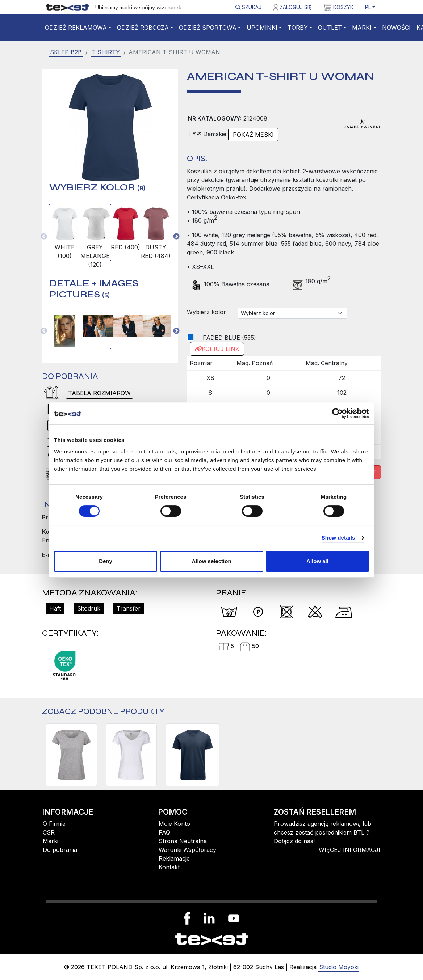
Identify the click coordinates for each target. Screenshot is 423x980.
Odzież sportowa (208, 28)
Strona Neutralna (183, 841)
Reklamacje (174, 858)
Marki (362, 28)
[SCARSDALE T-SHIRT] (192, 755)
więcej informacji (349, 850)
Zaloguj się (292, 8)
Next (176, 237)
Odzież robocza (143, 28)
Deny (106, 561)
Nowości (396, 28)
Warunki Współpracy (187, 850)
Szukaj (248, 7)
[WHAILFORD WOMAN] (131, 755)
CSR (49, 832)
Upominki (262, 28)
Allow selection (211, 561)
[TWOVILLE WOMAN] (71, 755)
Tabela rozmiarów (99, 393)
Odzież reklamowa (76, 28)
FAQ (164, 832)
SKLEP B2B (66, 52)
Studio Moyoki (339, 967)
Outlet (330, 28)
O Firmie (54, 824)
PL (368, 7)
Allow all (317, 561)
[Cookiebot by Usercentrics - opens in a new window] (337, 413)
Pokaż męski (253, 135)
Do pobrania (60, 850)
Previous (44, 237)
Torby (298, 28)
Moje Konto (174, 824)
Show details (338, 538)
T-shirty (106, 52)
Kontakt (169, 867)
